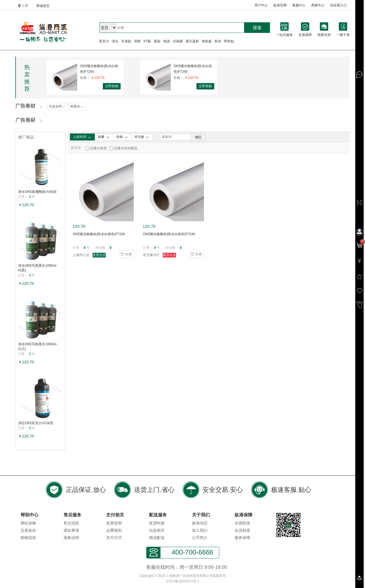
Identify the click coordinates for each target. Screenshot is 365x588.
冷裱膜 (178, 41)
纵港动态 (200, 523)
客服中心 (299, 5)
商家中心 (318, 5)
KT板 (147, 41)
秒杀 (218, 41)
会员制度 (242, 530)
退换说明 (71, 538)
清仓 (115, 41)
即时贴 (229, 41)
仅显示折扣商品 (126, 148)
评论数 (142, 137)
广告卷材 (25, 106)
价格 (122, 137)
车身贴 (126, 41)
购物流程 (28, 538)
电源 (167, 41)
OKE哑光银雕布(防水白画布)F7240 (99, 69)
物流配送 (157, 538)
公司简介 (200, 538)
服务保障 (242, 538)
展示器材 (192, 41)
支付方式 (114, 538)
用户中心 (261, 5)
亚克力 (104, 41)
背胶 (137, 41)
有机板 (207, 41)
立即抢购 (112, 86)
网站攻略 (28, 523)
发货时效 (157, 523)
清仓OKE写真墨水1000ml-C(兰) (38, 347)
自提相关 (157, 530)
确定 (198, 137)
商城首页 (43, 6)
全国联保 (242, 523)
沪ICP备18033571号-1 (182, 581)
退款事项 (71, 530)
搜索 (257, 28)
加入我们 (200, 530)
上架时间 (82, 137)
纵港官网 (280, 5)
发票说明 (114, 523)
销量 (104, 137)
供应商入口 (339, 5)
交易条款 (28, 530)
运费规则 (114, 530)
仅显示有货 (98, 148)
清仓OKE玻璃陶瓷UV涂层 (37, 192)
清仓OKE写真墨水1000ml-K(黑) (38, 268)
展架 (157, 41)
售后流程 (71, 523)
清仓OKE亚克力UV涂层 (36, 423)
